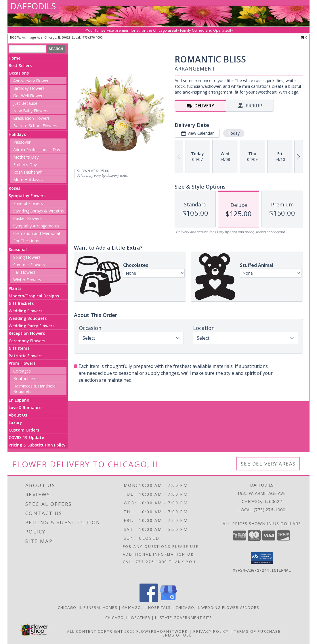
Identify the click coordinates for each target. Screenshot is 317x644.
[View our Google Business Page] (168, 600)
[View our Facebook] (149, 600)
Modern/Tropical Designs (34, 296)
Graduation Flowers (31, 118)
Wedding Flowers (25, 311)
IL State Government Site (183, 618)
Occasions (19, 73)
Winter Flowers (27, 280)
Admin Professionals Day (37, 150)
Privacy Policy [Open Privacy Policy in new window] (211, 631)
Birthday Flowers (29, 88)
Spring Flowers (27, 257)
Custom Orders (24, 430)
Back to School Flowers (35, 126)
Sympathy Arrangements (36, 226)
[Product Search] (27, 49)
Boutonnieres (26, 378)
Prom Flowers (22, 363)
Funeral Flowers (28, 203)
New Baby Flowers (31, 111)
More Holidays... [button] (28, 179)
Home (15, 58)
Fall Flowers (24, 272)
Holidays (17, 134)
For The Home (27, 241)
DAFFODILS (33, 6)
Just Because (25, 103)
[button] (262, 558)
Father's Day (25, 165)
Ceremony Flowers (27, 341)
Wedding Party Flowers (31, 326)
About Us (18, 415)
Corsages (22, 371)
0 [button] (304, 37)
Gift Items (19, 348)
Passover (22, 142)
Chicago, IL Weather (128, 618)
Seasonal (18, 249)
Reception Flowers (27, 333)
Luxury (15, 422)
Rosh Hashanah (28, 172)
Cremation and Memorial (37, 233)
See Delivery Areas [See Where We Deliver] (268, 464)
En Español (20, 400)
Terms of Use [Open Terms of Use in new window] (176, 635)
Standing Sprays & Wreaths (39, 211)
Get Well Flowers (29, 96)
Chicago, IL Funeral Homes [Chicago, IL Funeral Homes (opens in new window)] (88, 607)
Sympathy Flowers (27, 196)
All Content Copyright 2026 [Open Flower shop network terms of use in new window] (101, 631)
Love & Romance (25, 408)
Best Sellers (20, 65)
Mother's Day (26, 157)
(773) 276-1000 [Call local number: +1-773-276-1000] (92, 37)
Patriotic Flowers (25, 356)
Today (234, 133)
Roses (14, 188)
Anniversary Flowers (32, 81)
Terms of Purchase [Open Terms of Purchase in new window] (257, 631)
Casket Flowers (27, 218)
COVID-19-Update (26, 437)
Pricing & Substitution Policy (37, 445)
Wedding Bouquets (28, 318)
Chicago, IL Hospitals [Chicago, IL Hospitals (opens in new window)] (146, 607)
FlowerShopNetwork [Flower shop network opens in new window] (162, 631)
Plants (15, 288)
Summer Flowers (29, 265)
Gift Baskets (21, 303)
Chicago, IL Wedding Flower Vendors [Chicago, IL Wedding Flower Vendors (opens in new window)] (217, 607)
